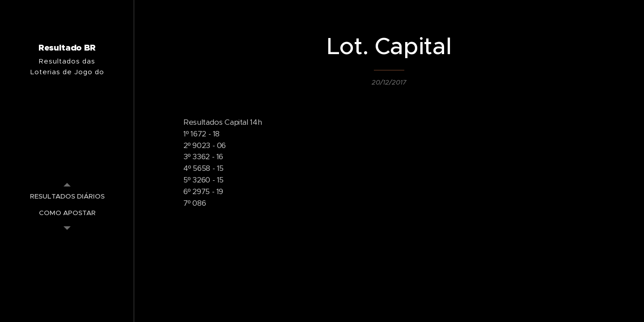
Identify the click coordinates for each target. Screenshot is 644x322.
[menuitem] (67, 196)
